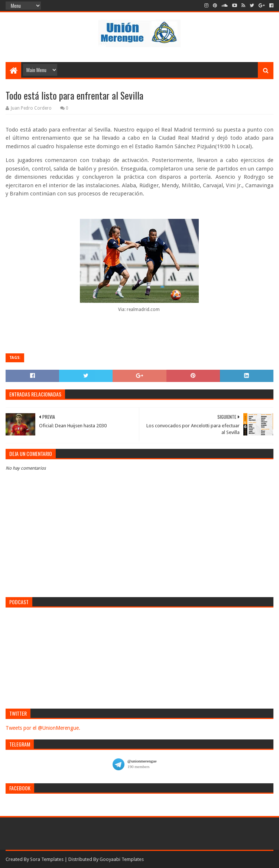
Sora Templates (47, 859)
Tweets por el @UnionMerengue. (43, 728)
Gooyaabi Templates (122, 859)
